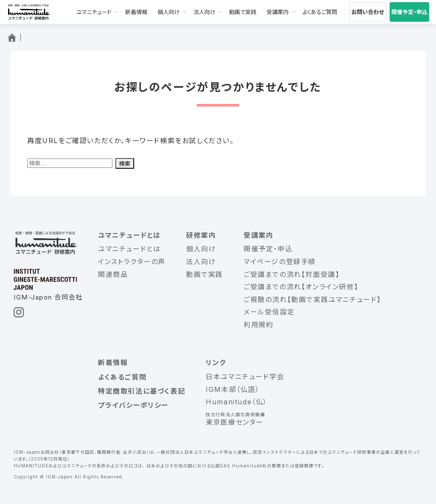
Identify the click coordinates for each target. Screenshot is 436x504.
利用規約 (258, 325)
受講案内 (278, 12)
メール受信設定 (269, 312)
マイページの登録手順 (280, 262)
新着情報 (136, 12)
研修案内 (201, 235)
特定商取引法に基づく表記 (142, 391)
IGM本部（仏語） (232, 389)
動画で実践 (243, 12)
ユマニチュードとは (129, 235)
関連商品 (113, 274)
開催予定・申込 (409, 12)
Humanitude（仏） (237, 402)
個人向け (169, 12)
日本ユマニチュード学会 (245, 377)
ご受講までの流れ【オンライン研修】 (301, 287)
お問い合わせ (368, 12)
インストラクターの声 (132, 262)
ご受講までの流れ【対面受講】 (291, 274)
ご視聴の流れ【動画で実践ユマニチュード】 (312, 300)
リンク (216, 363)
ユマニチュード (94, 12)
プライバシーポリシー (133, 405)
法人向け (204, 12)
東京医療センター (235, 422)
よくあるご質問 (320, 12)
